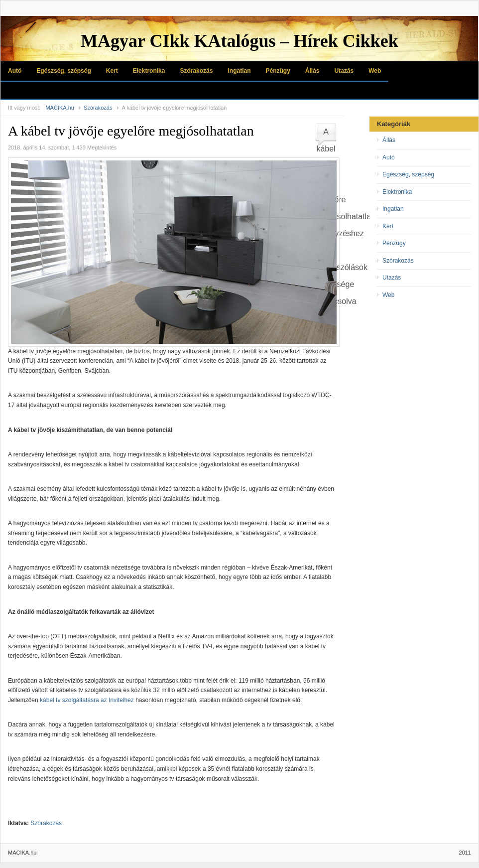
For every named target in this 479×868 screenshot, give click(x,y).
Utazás (344, 71)
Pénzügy (278, 71)
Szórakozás (196, 71)
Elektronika (149, 71)
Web (375, 71)
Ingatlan (239, 71)
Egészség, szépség (63, 71)
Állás (312, 71)
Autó (15, 71)
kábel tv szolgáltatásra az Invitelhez (87, 700)
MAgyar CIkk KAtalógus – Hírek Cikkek (239, 41)
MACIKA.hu (60, 108)
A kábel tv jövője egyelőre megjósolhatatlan (131, 131)
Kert (112, 71)
